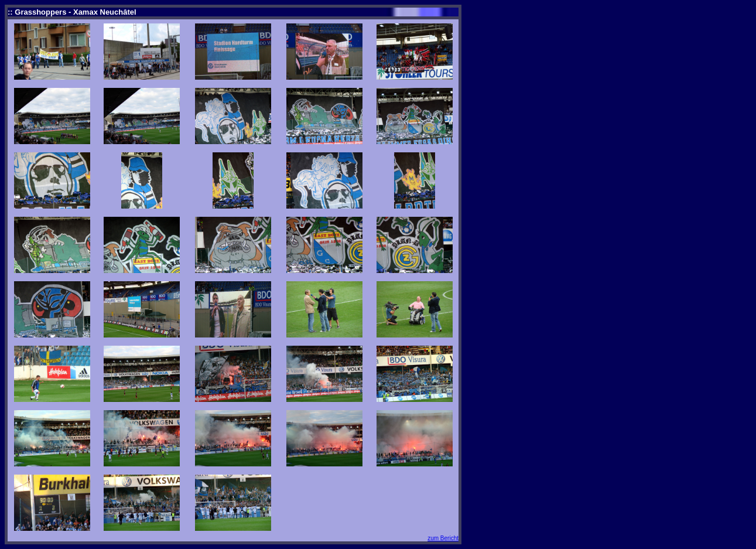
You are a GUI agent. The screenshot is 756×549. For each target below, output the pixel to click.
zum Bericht (443, 538)
